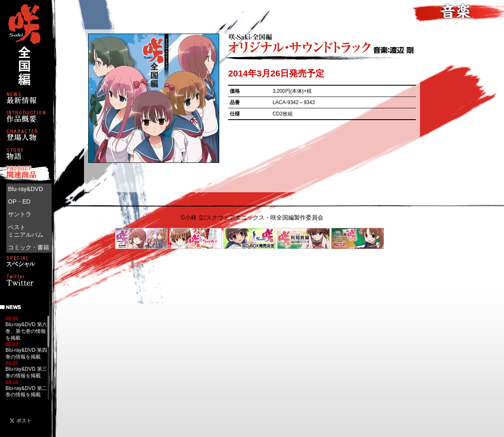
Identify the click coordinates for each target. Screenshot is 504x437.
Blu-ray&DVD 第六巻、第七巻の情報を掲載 (26, 331)
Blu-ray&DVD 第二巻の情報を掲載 (26, 392)
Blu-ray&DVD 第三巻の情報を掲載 (26, 372)
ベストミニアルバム (26, 231)
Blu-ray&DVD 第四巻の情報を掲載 (26, 353)
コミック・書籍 (29, 247)
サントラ (20, 214)
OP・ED (19, 201)
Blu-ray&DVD (25, 189)
